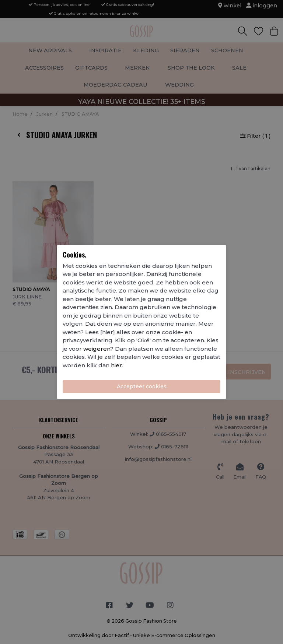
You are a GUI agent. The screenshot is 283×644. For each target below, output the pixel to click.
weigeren (97, 349)
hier (116, 365)
